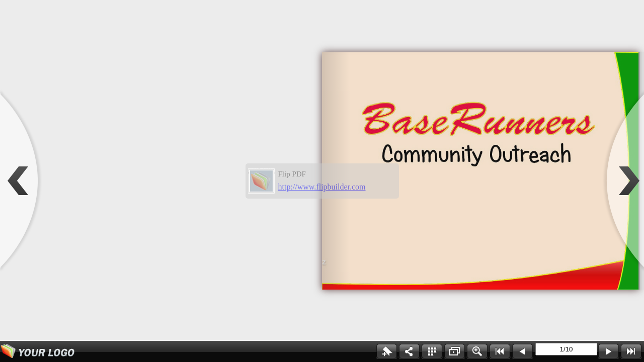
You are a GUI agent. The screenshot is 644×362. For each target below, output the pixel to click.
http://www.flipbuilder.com (322, 187)
